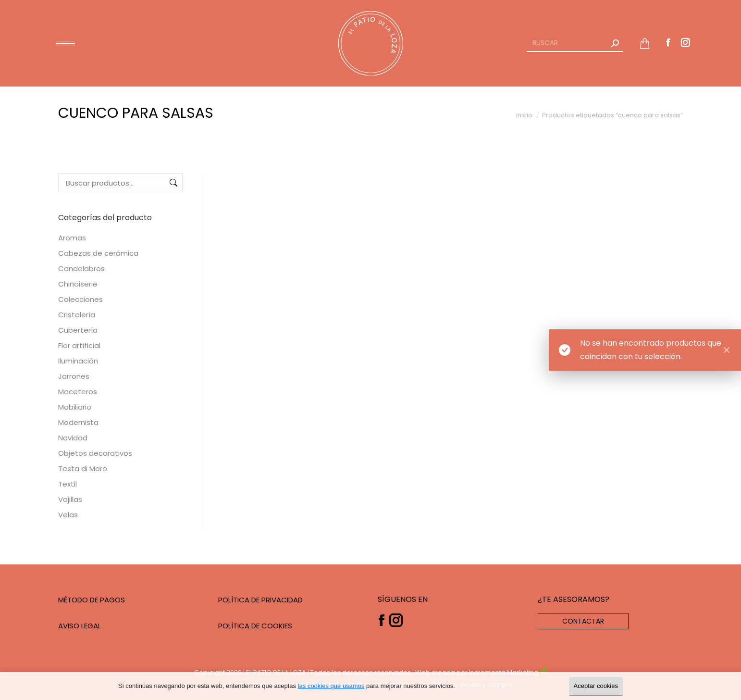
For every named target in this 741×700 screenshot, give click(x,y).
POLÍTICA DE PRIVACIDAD (260, 600)
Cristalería (77, 315)
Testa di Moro (83, 469)
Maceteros (78, 392)
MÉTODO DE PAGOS (92, 600)
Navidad (73, 438)
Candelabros (81, 269)
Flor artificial (79, 345)
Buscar (173, 183)
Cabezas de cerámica (98, 253)
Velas (68, 515)
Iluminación (78, 361)
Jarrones (74, 376)
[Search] (575, 43)
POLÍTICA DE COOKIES (255, 626)
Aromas (72, 238)
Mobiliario (75, 407)
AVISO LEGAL (80, 626)
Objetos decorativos (95, 453)
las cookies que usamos (331, 686)
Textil (68, 484)
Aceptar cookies (596, 686)
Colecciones (80, 299)
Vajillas (70, 499)
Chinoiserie (78, 284)
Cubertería (78, 330)
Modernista (78, 422)
